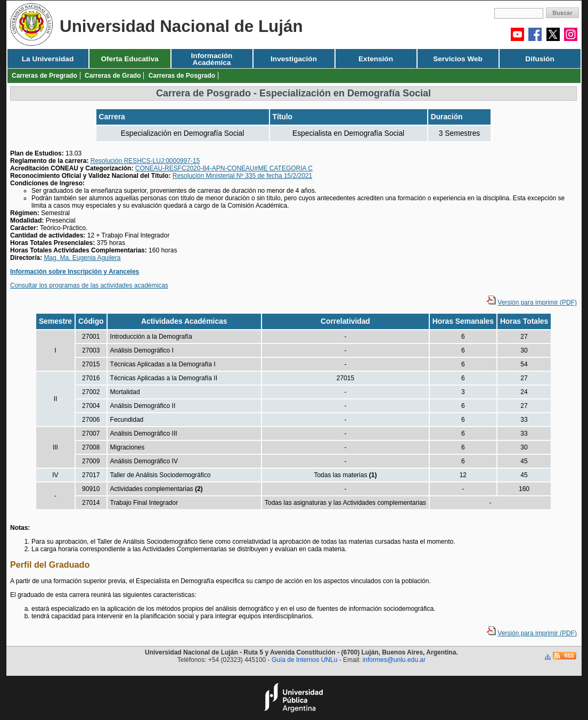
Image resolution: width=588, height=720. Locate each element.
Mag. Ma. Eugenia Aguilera (82, 258)
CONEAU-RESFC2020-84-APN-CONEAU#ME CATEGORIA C (224, 168)
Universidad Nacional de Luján (181, 26)
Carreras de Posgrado (182, 76)
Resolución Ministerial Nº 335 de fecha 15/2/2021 (243, 176)
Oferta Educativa (129, 59)
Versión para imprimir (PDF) (537, 302)
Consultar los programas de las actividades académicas (89, 285)
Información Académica (212, 59)
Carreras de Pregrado (44, 76)
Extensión (376, 59)
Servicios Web (458, 59)
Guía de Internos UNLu (304, 660)
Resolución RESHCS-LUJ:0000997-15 (145, 161)
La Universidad (48, 59)
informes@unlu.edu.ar (394, 660)
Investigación (294, 59)
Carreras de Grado (113, 76)
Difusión (540, 59)
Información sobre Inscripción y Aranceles (75, 272)
